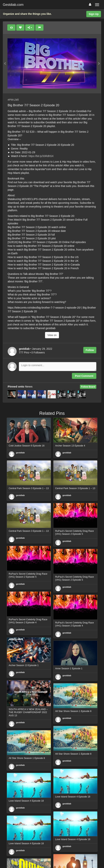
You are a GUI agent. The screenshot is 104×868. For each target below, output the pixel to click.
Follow (90, 350)
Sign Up (94, 14)
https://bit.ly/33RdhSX (41, 156)
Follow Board (88, 387)
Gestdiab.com (13, 5)
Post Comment (84, 376)
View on (52, 335)
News (29, 386)
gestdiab (20, 453)
